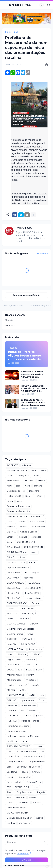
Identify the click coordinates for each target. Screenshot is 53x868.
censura (23, 527)
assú (18, 486)
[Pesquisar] (49, 5)
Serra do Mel (25, 777)
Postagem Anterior (14, 306)
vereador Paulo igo (16, 808)
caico (20, 501)
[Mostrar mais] (33, 215)
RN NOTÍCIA (20, 5)
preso (25, 741)
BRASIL (39, 496)
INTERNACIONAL (16, 649)
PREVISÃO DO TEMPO (19, 746)
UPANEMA (23, 803)
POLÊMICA (13, 716)
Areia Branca (13, 481)
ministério (31, 680)
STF (9, 787)
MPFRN (11, 690)
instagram (10, 325)
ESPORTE (12, 608)
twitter (33, 797)
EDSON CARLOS (15, 583)
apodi (36, 476)
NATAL (32, 695)
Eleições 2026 (32, 593)
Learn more (23, 854)
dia (26, 573)
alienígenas (24, 476)
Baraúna (38, 486)
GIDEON (34, 624)
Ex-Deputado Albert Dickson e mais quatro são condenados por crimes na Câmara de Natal (33, 403)
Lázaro (27, 665)
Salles (10, 767)
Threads (9, 320)
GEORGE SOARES (16, 624)
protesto (39, 746)
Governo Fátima (15, 634)
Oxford (42, 700)
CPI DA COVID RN (33, 547)
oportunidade (28, 700)
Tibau (10, 792)
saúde (25, 772)
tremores (20, 797)
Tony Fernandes (25, 792)
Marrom (30, 675)
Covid (10, 542)
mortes (11, 685)
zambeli (11, 823)
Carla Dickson (37, 522)
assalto (42, 481)
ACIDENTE (12, 465)
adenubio (27, 465)
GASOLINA (23, 619)
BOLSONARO (14, 496)
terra (36, 787)
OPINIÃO (12, 700)
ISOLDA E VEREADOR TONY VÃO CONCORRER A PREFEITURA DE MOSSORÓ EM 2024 (34, 389)
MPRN (23, 690)
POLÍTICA (12, 721)
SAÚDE (36, 772)
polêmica (34, 711)
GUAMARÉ (27, 639)
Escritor (35, 603)
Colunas (23, 537)
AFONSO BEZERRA (17, 470)
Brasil (28, 496)
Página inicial (11, 32)
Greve (30, 634)
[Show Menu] (4, 5)
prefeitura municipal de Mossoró (23, 736)
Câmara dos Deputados (19, 511)
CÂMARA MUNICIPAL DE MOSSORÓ (26, 516)
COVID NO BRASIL (27, 542)
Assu (9, 486)
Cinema (11, 537)
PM (23, 711)
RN (42, 751)
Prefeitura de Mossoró (18, 726)
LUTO (39, 670)
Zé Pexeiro (25, 823)
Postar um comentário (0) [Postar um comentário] (26, 295)
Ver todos (41, 253)
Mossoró (23, 685)
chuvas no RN (39, 527)
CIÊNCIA (11, 532)
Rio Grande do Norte (26, 751)
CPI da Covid (13, 547)
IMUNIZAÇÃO (28, 644)
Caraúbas (21, 522)
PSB (9, 751)
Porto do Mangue (30, 721)
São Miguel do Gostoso (28, 767)
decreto (33, 562)
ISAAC (37, 654)
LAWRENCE (13, 665)
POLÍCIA (27, 716)
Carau (10, 522)
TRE (9, 797)
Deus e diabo (13, 573)
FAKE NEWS (28, 608)
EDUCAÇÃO (34, 583)
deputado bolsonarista (18, 568)
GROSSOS (12, 639)
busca (10, 501)
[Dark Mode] (42, 5)
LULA (29, 670)
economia (28, 578)
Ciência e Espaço (29, 532)
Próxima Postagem (39, 306)
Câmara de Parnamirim (18, 506)
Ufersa (10, 803)
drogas (35, 573)
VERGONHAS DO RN (18, 813)
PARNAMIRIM (29, 705)
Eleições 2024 (14, 593)
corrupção (36, 537)
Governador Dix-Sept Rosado (21, 629)
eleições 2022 (14, 588)
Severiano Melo (15, 782)
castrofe (11, 527)
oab (42, 695)
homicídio (12, 644)
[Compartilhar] (46, 64)
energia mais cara (33, 598)
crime (34, 552)
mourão (35, 685)
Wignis (39, 818)
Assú (27, 486)
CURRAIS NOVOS (16, 562)
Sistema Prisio (34, 782)
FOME (10, 619)
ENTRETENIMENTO (17, 603)
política (40, 716)
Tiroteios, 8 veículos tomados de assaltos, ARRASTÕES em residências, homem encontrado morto (32, 374)
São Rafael (12, 772)
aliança (10, 476)
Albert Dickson (39, 470)
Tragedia (41, 792)
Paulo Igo (12, 711)
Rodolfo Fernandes (33, 757)
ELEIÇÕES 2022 (33, 588)
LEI (37, 665)
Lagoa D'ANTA (14, 660)
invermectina (36, 649)
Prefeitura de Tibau (16, 731)
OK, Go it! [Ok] (26, 860)
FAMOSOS (12, 614)
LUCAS (10, 670)
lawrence (30, 660)
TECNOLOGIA (22, 787)
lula (20, 670)
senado (11, 777)
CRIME (10, 557)
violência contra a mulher (19, 818)
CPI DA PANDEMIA (17, 552)
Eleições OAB (14, 598)
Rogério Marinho (37, 762)
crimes (22, 557)
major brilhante (14, 675)
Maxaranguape (14, 680)
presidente (12, 741)
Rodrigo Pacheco (16, 762)
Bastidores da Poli (16, 491)
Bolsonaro (34, 491)
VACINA (37, 803)
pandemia (12, 705)
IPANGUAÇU (23, 654)
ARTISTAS (29, 481)
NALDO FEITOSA (16, 695)
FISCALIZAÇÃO (30, 614)
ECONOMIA (13, 578)
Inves (10, 654)
